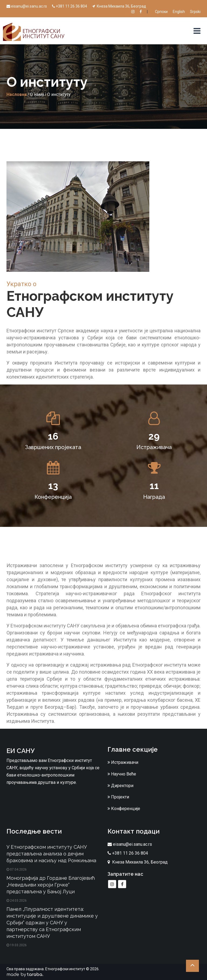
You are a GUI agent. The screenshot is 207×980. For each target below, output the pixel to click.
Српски (161, 12)
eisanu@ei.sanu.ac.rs (27, 6)
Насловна (17, 94)
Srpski (195, 12)
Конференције (124, 809)
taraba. (35, 975)
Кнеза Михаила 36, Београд (119, 6)
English (179, 12)
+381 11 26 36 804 (70, 6)
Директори (120, 786)
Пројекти (118, 797)
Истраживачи (123, 762)
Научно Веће (122, 774)
